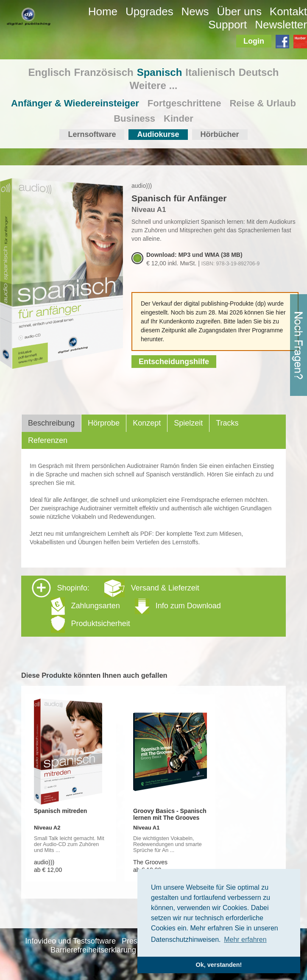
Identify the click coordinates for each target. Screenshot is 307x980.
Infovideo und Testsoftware (70, 941)
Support (227, 25)
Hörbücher (220, 134)
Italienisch (210, 72)
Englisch (50, 72)
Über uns (239, 11)
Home (103, 11)
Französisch (104, 72)
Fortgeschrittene (184, 103)
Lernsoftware (92, 134)
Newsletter (281, 25)
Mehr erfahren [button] (245, 940)
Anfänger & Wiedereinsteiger (75, 103)
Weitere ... (154, 85)
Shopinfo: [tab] (126, 606)
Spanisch (160, 72)
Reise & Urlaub (263, 103)
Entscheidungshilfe (174, 362)
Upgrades (149, 11)
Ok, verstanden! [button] (219, 965)
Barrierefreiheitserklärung (93, 950)
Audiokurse (158, 134)
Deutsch (259, 72)
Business (134, 118)
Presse (134, 941)
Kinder (179, 118)
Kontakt (288, 11)
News (195, 11)
